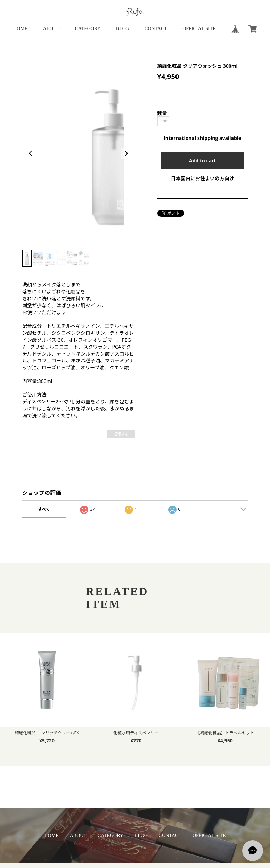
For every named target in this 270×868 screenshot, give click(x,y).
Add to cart (203, 161)
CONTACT (156, 29)
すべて (44, 509)
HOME (20, 29)
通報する (121, 434)
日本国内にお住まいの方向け (203, 178)
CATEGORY (88, 29)
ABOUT (51, 29)
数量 (162, 113)
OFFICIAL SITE (199, 29)
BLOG (123, 29)
